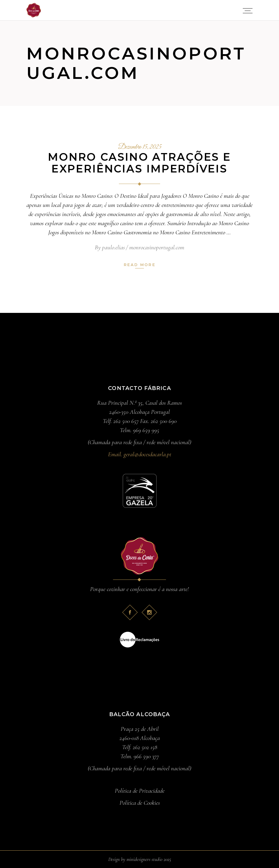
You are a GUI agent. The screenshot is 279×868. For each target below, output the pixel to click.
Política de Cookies (140, 803)
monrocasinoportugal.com (157, 247)
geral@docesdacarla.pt (147, 454)
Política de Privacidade (140, 791)
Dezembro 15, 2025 (140, 147)
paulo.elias (113, 247)
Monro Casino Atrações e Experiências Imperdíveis (139, 163)
